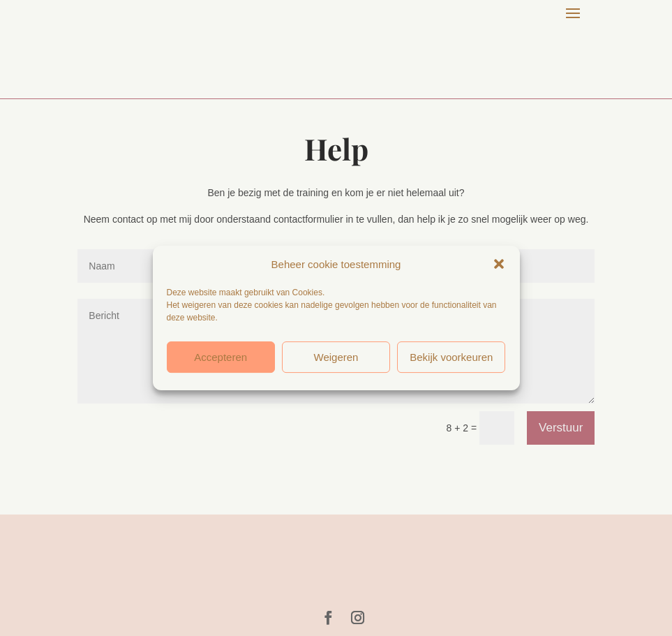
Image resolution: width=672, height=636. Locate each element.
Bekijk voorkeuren (451, 357)
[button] (499, 264)
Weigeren (336, 357)
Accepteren (221, 357)
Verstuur (561, 428)
